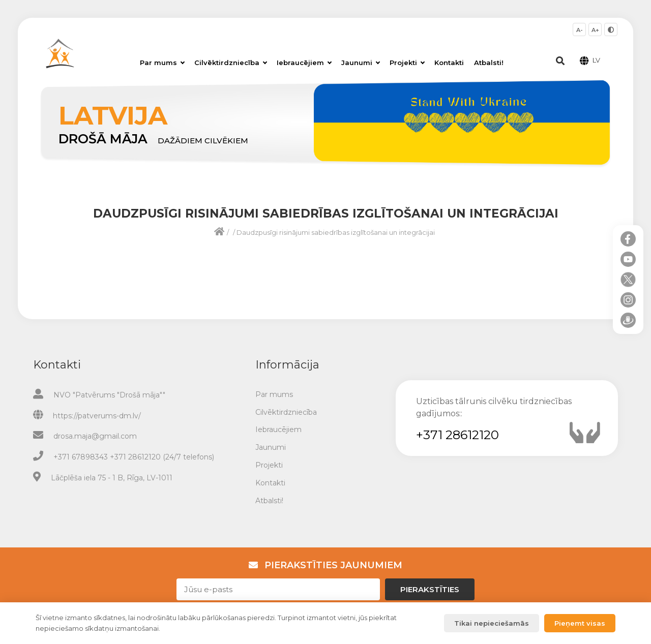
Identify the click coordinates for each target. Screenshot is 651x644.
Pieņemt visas (580, 623)
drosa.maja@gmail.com (95, 436)
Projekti (407, 63)
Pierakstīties (430, 589)
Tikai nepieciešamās (492, 623)
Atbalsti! (489, 63)
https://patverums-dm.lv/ (97, 416)
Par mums (162, 63)
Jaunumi (361, 63)
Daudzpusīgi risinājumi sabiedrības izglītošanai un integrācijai (336, 232)
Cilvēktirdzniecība (231, 63)
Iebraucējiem (304, 63)
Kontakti (449, 63)
